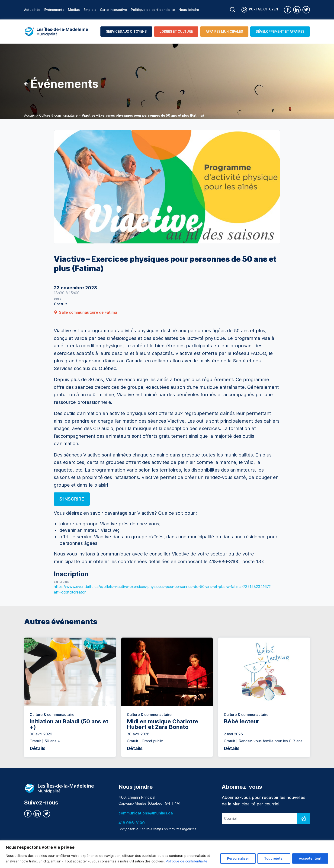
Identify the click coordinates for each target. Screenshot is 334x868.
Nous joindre (189, 10)
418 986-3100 (132, 823)
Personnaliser (238, 858)
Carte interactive (114, 10)
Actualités (32, 10)
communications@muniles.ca (146, 813)
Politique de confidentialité (187, 861)
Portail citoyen (260, 10)
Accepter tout (310, 858)
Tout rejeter (274, 858)
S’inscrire (72, 499)
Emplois (90, 10)
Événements (54, 10)
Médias (74, 10)
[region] (167, 854)
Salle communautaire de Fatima (85, 312)
